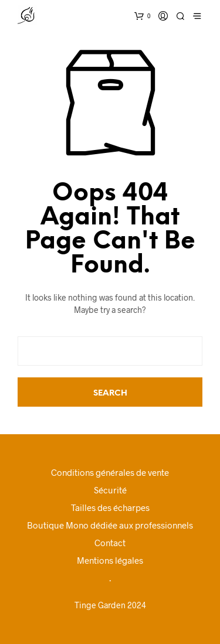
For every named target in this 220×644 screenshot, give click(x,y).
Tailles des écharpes (110, 507)
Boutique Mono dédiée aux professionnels (110, 525)
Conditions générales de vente (110, 472)
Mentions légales (110, 560)
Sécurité (110, 490)
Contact (110, 543)
